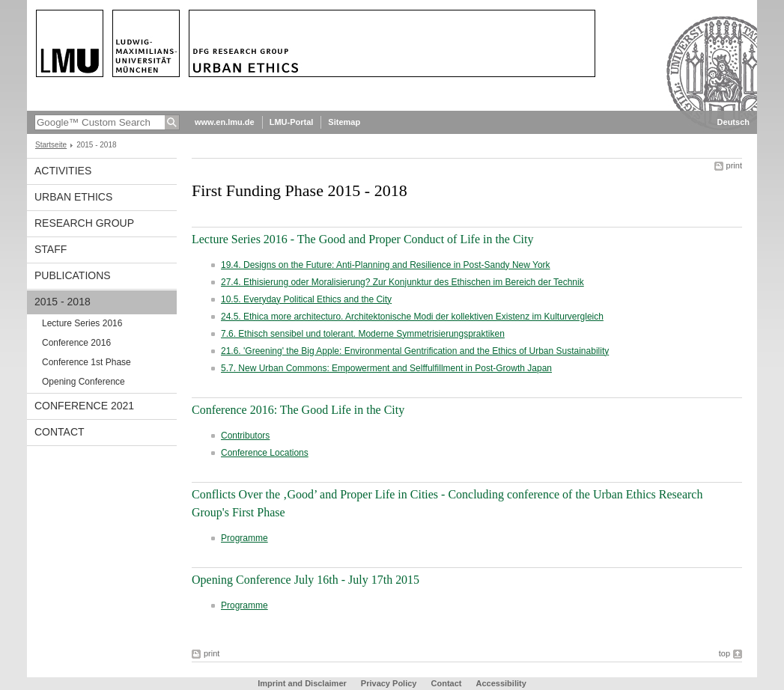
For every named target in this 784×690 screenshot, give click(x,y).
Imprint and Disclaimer (302, 683)
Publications (73, 275)
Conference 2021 (84, 406)
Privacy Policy (389, 683)
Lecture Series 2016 (82, 323)
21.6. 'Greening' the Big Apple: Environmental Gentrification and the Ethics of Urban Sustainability (415, 351)
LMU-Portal (292, 122)
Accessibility (501, 683)
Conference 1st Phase (86, 362)
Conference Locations (265, 453)
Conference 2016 (76, 343)
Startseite (51, 145)
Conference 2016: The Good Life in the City (298, 410)
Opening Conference (83, 382)
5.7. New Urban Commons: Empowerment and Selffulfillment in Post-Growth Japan (386, 368)
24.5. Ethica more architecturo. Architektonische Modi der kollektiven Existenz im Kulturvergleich (412, 317)
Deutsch (733, 122)
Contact (60, 432)
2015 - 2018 (63, 302)
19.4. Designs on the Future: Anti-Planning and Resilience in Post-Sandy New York (386, 265)
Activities (63, 171)
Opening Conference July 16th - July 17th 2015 (306, 580)
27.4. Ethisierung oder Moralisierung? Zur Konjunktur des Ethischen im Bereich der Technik (402, 282)
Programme (244, 538)
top (724, 653)
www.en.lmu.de (225, 122)
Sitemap (344, 122)
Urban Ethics (73, 197)
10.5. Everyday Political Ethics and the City (306, 299)
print (734, 165)
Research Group (84, 223)
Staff (51, 249)
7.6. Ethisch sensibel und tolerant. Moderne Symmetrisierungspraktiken (363, 334)
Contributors (245, 436)
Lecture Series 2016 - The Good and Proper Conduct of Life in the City (362, 239)
